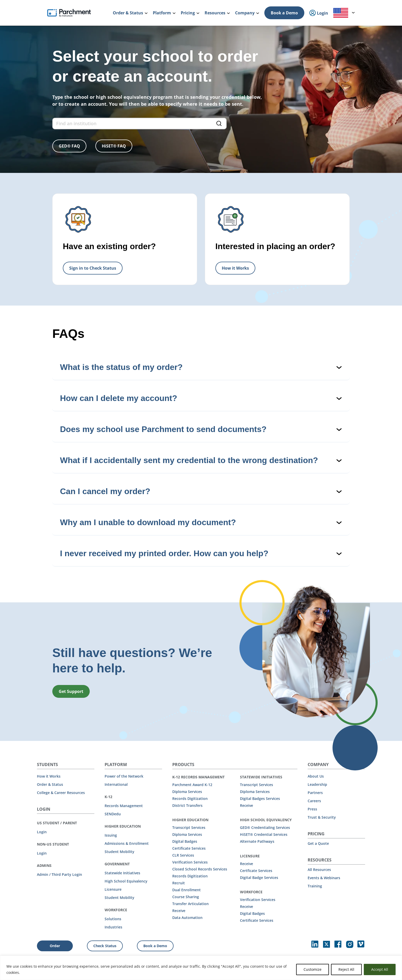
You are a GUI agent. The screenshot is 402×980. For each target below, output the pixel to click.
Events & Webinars (324, 878)
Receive (179, 911)
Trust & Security (322, 817)
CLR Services (183, 855)
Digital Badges (185, 841)
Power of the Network (124, 776)
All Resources (319, 870)
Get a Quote (318, 843)
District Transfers (187, 805)
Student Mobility (119, 852)
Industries (113, 927)
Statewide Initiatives (122, 873)
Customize (313, 969)
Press (312, 809)
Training (315, 886)
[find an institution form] (139, 124)
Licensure (113, 889)
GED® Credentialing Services (265, 827)
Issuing (111, 835)
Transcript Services (189, 827)
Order (55, 946)
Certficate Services (256, 871)
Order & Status (50, 784)
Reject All (346, 969)
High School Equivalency (126, 881)
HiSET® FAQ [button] (114, 146)
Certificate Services (189, 848)
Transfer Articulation (190, 904)
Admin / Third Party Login (59, 874)
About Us (316, 776)
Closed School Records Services (200, 869)
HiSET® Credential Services (264, 834)
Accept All (380, 969)
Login (42, 832)
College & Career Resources (61, 793)
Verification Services (190, 862)
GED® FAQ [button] (69, 146)
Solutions (113, 919)
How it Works (49, 776)
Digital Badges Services (260, 798)
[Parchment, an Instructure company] (69, 13)
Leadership (317, 784)
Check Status (105, 946)
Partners (315, 793)
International (116, 784)
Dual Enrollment (187, 890)
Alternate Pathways (257, 841)
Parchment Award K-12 (192, 785)
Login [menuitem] (319, 13)
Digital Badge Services (259, 878)
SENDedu (113, 814)
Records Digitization (190, 798)
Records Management (124, 806)
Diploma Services (187, 792)
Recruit (179, 883)
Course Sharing (186, 897)
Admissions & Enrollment (127, 843)
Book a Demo (284, 13)
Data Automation (187, 918)
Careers (314, 801)
